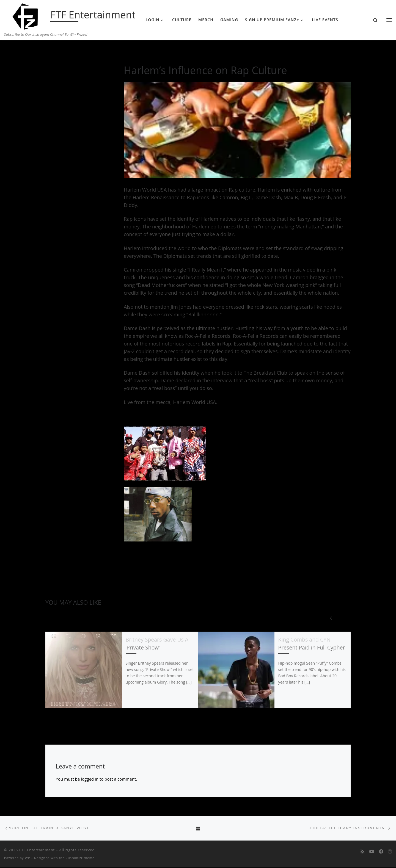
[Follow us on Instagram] (390, 852)
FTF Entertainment (37, 850)
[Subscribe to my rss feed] (362, 852)
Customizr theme (80, 858)
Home (51, 51)
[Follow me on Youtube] (372, 852)
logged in (90, 779)
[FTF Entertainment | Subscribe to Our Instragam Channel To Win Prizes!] (26, 15)
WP (27, 858)
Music (66, 51)
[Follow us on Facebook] (381, 852)
